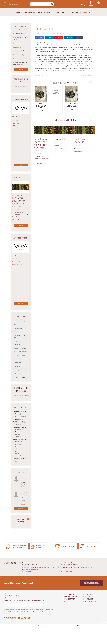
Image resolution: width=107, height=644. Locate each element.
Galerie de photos (21, 389)
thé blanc (45, 66)
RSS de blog (22, 521)
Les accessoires (90, 601)
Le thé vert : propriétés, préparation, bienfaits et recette (20, 201)
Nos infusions (89, 599)
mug (15, 341)
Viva (15, 117)
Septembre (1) (19, 444)
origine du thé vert (20, 377)
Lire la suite (17, 126)
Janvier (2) (18, 456)
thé (15, 352)
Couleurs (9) (18, 47)
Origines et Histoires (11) (21, 33)
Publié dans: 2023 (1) (19, 422)
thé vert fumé (23, 352)
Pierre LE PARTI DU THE (24, 495)
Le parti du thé (25, 478)
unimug (16, 370)
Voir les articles (23, 485)
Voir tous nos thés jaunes (76, 70)
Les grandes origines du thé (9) (21, 38)
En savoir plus (29, 572)
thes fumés (17, 363)
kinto (16, 324)
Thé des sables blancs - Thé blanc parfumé (72, 105)
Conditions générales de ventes (46, 626)
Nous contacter (70, 599)
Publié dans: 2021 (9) (19, 439)
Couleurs (91, 75)
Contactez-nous (92, 583)
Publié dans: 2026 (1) (19, 412)
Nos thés (87, 597)
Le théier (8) (18, 43)
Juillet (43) (18, 461)
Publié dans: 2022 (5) (19, 427)
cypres (16, 355)
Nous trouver (69, 594)
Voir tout (21, 69)
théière (23, 355)
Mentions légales (32, 626)
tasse (16, 332)
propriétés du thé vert (19, 336)
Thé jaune (44, 75)
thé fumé (24, 348)
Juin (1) (17, 449)
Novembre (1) (19, 429)
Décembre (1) (19, 419)
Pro (82, 4)
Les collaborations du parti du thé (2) (20, 64)
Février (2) (18, 434)
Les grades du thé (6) (21, 51)
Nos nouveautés (90, 594)
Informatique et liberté (61, 626)
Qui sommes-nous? (71, 597)
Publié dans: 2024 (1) (19, 417)
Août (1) (18, 446)
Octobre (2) (19, 442)
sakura (16, 348)
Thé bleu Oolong (80, 141)
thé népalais (18, 328)
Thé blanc (60, 140)
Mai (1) (17, 451)
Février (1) (18, 414)
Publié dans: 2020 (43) (20, 459)
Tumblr (79, 37)
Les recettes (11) (19, 55)
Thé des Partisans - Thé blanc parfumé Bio (41, 106)
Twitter (50, 37)
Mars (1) (18, 432)
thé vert (16, 373)
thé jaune (17, 366)
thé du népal (18, 344)
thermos (24, 370)
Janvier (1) (18, 424)
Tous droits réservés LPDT (73, 626)
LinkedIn (70, 37)
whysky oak (18, 359)
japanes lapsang (19, 321)
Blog (65, 601)
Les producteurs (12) (20, 59)
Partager (41, 37)
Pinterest (60, 37)
